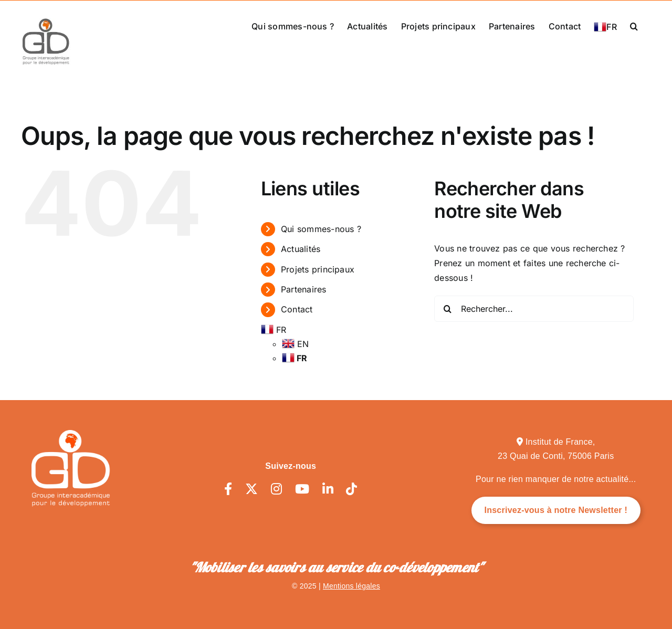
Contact (297, 309)
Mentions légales (351, 586)
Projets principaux (318, 269)
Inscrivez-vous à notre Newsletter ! (556, 510)
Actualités (301, 249)
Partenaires (304, 289)
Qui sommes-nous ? (321, 228)
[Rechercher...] (534, 309)
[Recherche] (447, 309)
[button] (634, 25)
